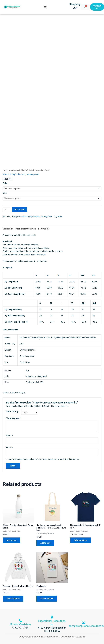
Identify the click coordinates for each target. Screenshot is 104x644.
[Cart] (85, 7)
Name (9, 436)
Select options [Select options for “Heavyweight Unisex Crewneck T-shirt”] (81, 540)
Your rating (13, 412)
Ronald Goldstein (21, 624)
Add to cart (20, 209)
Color (5, 183)
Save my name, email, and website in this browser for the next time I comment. (44, 459)
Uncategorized (14, 170)
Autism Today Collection (14, 174)
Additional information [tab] (26, 229)
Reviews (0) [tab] (44, 229)
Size (5, 193)
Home (5, 170)
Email (9, 448)
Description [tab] (8, 229)
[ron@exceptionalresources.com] (83, 622)
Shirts (60, 217)
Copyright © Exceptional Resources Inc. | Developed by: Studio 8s (52, 637)
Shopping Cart (75, 6)
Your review (13, 418)
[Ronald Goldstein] (21, 621)
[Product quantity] (6, 210)
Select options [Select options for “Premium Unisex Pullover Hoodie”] (13, 599)
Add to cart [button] (12, 540)
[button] (45, 7)
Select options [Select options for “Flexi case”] (47, 599)
